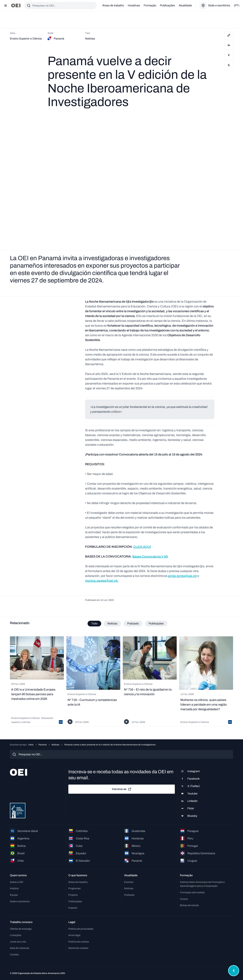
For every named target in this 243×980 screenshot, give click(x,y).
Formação (150, 5)
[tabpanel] (122, 682)
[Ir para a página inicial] (16, 5)
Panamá (43, 745)
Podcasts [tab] (133, 623)
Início (31, 745)
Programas (74, 889)
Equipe (14, 895)
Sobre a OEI (17, 882)
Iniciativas (134, 5)
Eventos (129, 882)
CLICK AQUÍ (142, 547)
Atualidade (185, 5)
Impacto (73, 908)
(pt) (237, 5)
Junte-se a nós (18, 942)
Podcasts (129, 895)
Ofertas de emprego (21, 929)
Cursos (184, 899)
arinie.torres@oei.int (182, 576)
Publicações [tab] (156, 623)
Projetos (73, 895)
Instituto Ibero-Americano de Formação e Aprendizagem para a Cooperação (202, 884)
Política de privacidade (81, 929)
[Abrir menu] (6, 6)
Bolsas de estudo (189, 905)
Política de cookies (79, 942)
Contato (14, 955)
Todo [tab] (94, 623)
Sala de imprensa (20, 948)
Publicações (167, 5)
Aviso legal (74, 935)
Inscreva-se (122, 789)
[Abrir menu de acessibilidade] (233, 970)
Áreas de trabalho (113, 5)
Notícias (55, 745)
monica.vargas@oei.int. (102, 581)
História (14, 889)
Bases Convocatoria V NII (150, 556)
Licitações (16, 935)
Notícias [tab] (112, 623)
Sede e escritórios (20, 901)
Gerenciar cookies (78, 948)
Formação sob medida (192, 892)
